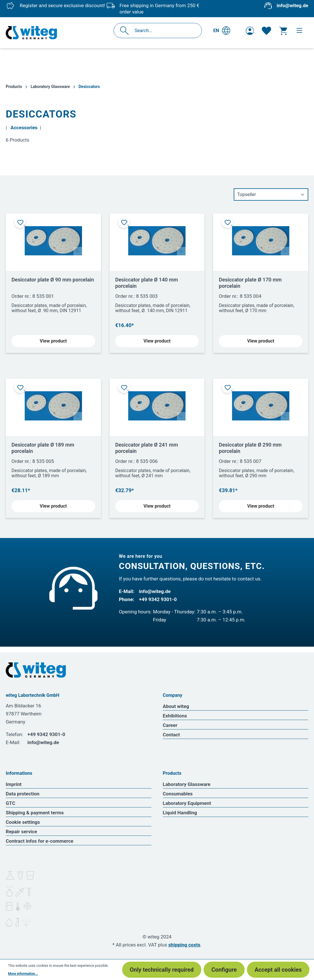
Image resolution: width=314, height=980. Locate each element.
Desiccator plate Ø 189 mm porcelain (43, 448)
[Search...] (164, 31)
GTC (10, 803)
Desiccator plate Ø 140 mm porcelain (147, 283)
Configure (224, 970)
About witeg (176, 706)
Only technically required (162, 970)
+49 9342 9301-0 (158, 599)
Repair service (21, 832)
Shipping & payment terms (35, 813)
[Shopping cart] (283, 31)
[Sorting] (271, 194)
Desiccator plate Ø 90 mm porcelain (53, 280)
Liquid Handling (180, 813)
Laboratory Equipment (187, 803)
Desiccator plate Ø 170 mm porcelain (250, 283)
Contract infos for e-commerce (40, 841)
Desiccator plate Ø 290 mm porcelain (250, 448)
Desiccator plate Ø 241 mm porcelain (147, 448)
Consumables (178, 794)
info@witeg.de (292, 5)
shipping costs (184, 945)
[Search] (126, 31)
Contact (171, 735)
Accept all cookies (278, 970)
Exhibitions (175, 716)
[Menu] (299, 30)
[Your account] (250, 31)
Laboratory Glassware (187, 784)
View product (53, 341)
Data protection (23, 794)
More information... (23, 974)
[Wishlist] (266, 31)
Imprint (14, 784)
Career (170, 725)
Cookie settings (23, 822)
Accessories (24, 128)
